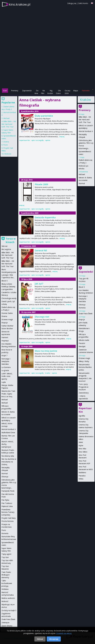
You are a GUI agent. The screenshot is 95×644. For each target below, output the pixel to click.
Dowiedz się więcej (64, 633)
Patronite (86, 91)
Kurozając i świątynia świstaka (83, 299)
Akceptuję (54, 639)
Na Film (43, 92)
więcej (62, 137)
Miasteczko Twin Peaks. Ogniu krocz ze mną (8, 394)
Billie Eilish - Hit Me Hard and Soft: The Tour (85, 120)
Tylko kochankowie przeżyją (7, 583)
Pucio (6, 145)
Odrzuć (40, 639)
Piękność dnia (7, 506)
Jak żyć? (39, 284)
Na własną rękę (8, 456)
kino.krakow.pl (20, 4)
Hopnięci (5, 341)
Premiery (15, 91)
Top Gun (5, 557)
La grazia (5, 370)
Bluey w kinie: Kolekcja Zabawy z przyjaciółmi (8, 287)
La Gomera (6, 367)
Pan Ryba (5, 500)
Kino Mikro (83, 452)
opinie (48, 140)
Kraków (85, 100)
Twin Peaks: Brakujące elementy (6, 575)
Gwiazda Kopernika (45, 217)
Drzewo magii (84, 358)
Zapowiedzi (27, 91)
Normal (82, 183)
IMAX (81, 442)
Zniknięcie (5, 623)
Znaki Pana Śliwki (86, 314)
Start (5, 91)
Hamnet (5, 337)
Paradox (82, 476)
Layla (4, 382)
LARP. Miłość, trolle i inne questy (7, 376)
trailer (48, 373)
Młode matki (84, 340)
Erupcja (82, 319)
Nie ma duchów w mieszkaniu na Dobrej (9, 462)
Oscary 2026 (67, 92)
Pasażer (82, 343)
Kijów (81, 445)
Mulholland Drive (8, 432)
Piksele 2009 (41, 184)
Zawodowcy (84, 393)
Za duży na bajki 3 (9, 610)
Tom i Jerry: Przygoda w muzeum (83, 387)
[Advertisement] (47, 71)
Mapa (76, 91)
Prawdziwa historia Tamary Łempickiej (8, 512)
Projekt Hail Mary (9, 518)
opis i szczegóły (38, 140)
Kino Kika (82, 449)
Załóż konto (83, 3)
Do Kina (36, 92)
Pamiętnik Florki (8, 491)
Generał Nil (41, 250)
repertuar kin (25, 140)
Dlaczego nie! (42, 317)
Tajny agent (6, 554)
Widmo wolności (8, 598)
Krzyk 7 (4, 355)
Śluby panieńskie (44, 116)
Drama (6, 142)
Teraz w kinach (11, 240)
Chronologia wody (9, 298)
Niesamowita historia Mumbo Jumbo (85, 367)
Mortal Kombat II (86, 131)
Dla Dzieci (58, 92)
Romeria (82, 308)
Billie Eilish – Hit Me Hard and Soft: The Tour (9, 124)
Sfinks (81, 479)
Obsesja (82, 305)
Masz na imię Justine (46, 351)
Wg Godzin (50, 92)
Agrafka (82, 416)
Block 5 (82, 287)
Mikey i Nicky (84, 361)
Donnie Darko (7, 313)
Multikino (82, 472)
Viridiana (5, 589)
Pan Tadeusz (7, 503)
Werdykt (82, 346)
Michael (82, 174)
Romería (5, 533)
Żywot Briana (7, 626)
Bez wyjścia (6, 249)
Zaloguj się (72, 3)
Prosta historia (7, 521)
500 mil (4, 246)
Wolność (8, 154)
